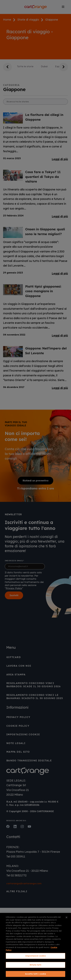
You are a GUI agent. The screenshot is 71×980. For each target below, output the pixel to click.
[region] (35, 946)
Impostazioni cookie (35, 956)
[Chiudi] (66, 917)
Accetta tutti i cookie (36, 974)
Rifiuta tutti (35, 965)
